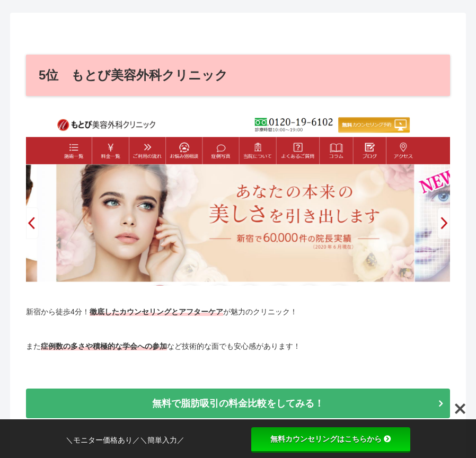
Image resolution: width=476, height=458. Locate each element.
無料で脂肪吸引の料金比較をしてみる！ (238, 403)
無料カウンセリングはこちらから (331, 439)
